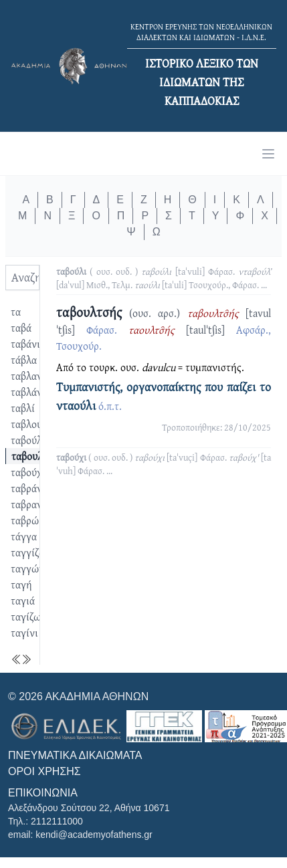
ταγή (21, 584)
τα (16, 312)
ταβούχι (28, 472)
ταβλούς (29, 424)
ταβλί (23, 408)
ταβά (21, 328)
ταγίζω (26, 617)
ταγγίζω (28, 552)
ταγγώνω (31, 568)
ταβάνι (25, 344)
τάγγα (24, 536)
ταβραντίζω (36, 504)
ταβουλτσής (37, 456)
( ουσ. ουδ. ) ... (164, 278)
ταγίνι (24, 633)
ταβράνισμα (36, 488)
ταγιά (23, 601)
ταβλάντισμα (39, 392)
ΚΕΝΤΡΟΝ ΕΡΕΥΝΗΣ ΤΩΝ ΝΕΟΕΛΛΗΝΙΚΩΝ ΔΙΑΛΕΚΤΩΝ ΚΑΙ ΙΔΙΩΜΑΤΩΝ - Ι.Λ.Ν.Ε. (201, 32)
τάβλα (24, 360)
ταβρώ (25, 520)
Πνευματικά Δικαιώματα (75, 755)
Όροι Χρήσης (44, 771)
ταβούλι (28, 440)
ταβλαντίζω (36, 376)
